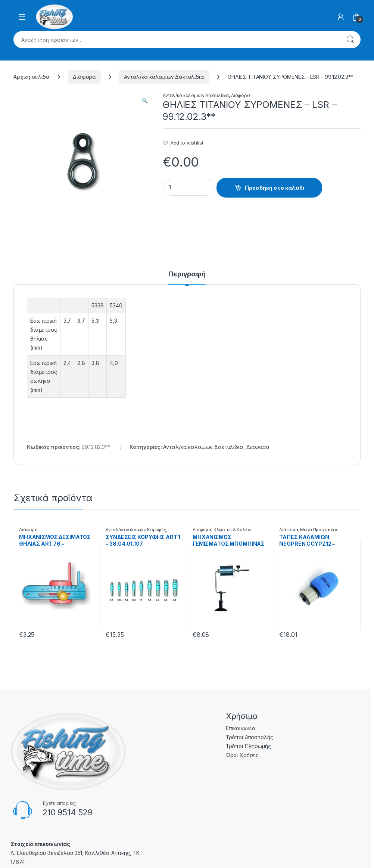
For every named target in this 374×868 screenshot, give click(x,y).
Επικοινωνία (241, 728)
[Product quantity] (189, 187)
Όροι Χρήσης (242, 755)
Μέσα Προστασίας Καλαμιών (309, 532)
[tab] (187, 278)
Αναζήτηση (350, 40)
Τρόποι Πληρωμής (248, 746)
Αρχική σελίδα (32, 77)
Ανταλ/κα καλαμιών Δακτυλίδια (164, 77)
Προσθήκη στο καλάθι (275, 188)
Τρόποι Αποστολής (250, 737)
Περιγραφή (187, 274)
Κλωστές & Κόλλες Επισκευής (223, 532)
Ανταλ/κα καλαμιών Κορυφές (136, 530)
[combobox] (177, 40)
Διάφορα (84, 77)
